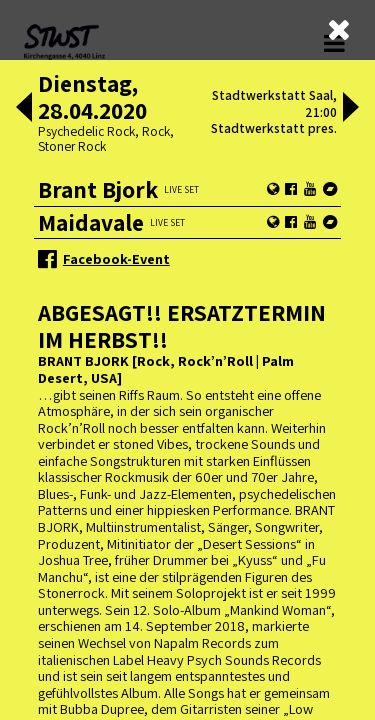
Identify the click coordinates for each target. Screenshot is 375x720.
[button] (24, 109)
